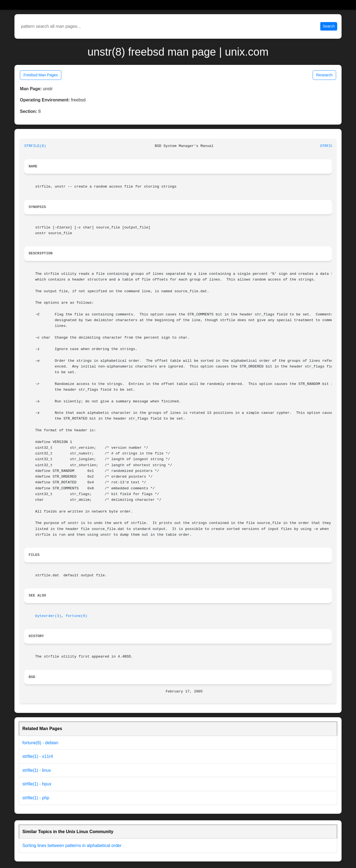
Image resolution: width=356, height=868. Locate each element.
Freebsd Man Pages (41, 75)
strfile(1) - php (36, 798)
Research (324, 75)
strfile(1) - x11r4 (38, 756)
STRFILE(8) (35, 146)
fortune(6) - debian (40, 743)
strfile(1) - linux (37, 770)
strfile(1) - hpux (37, 784)
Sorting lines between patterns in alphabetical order (72, 846)
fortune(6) (77, 616)
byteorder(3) (48, 616)
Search (329, 26)
